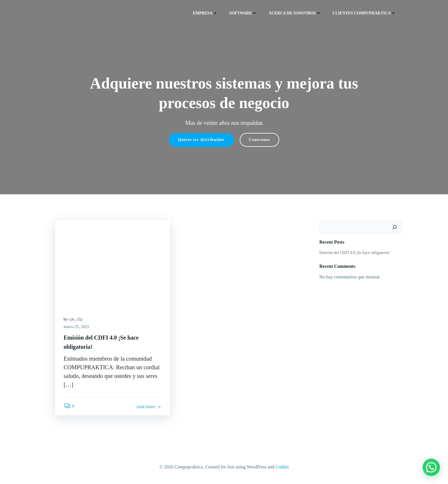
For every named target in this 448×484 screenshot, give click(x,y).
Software (243, 13)
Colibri (282, 467)
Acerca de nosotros (295, 13)
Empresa (205, 13)
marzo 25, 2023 (76, 327)
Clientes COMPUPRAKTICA (364, 13)
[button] (431, 467)
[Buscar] (395, 227)
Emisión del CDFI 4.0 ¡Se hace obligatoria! (355, 253)
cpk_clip (76, 319)
